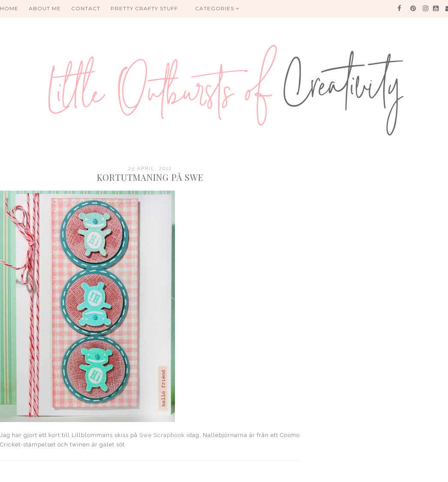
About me (45, 8)
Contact (86, 8)
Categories (217, 8)
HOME (9, 8)
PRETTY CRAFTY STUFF (144, 8)
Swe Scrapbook (162, 435)
